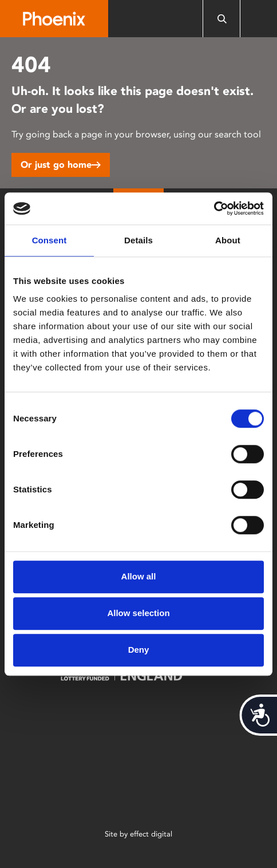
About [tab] (228, 240)
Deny (139, 650)
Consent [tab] (50, 240)
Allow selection (138, 613)
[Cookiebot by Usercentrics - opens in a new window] (214, 208)
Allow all (139, 576)
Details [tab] (138, 240)
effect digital (151, 834)
